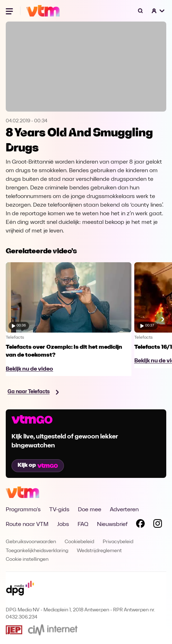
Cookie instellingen (27, 560)
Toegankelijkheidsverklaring (37, 551)
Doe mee (90, 510)
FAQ (83, 525)
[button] (158, 11)
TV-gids (59, 510)
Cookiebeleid (79, 542)
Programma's (23, 510)
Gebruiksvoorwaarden (31, 542)
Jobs (63, 525)
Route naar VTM (27, 525)
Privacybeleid (118, 542)
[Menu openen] (10, 11)
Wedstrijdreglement (99, 551)
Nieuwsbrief (112, 525)
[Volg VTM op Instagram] (158, 525)
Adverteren (124, 510)
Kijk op (38, 465)
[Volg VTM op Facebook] (140, 525)
